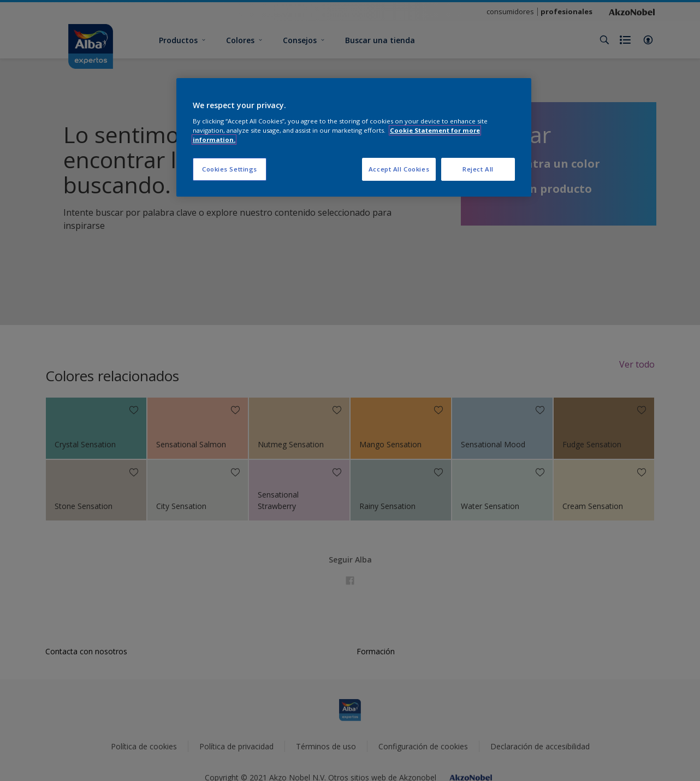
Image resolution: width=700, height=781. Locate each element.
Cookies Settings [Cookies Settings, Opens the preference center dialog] (230, 169)
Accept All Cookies (399, 169)
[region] (354, 137)
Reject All (478, 169)
